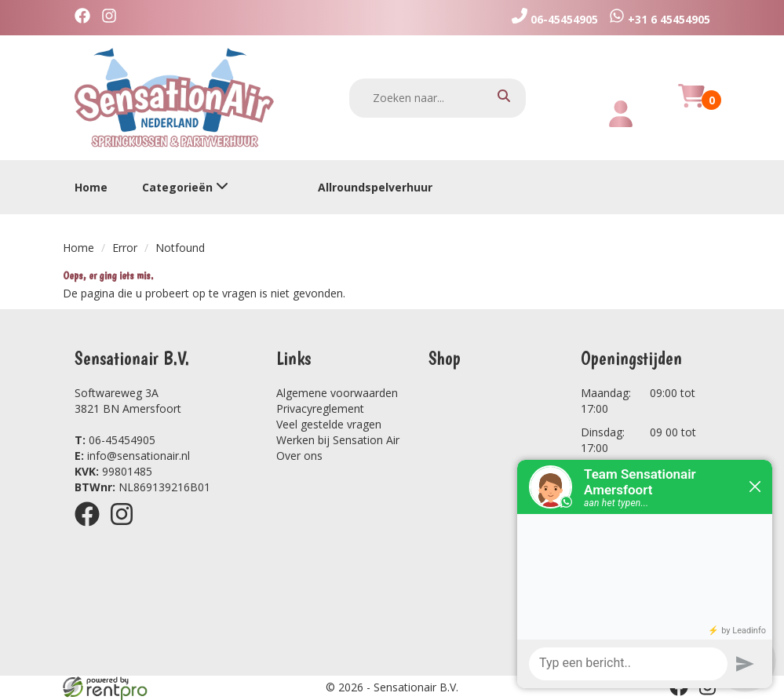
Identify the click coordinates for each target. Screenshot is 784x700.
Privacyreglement (320, 408)
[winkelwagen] (691, 105)
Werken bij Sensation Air (338, 440)
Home (91, 187)
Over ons (299, 456)
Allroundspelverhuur (375, 187)
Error (125, 248)
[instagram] (113, 18)
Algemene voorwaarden (337, 393)
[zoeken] (504, 98)
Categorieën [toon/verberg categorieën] (185, 187)
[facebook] (86, 18)
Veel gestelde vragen (329, 424)
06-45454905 (115, 440)
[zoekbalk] (438, 98)
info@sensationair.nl (132, 456)
